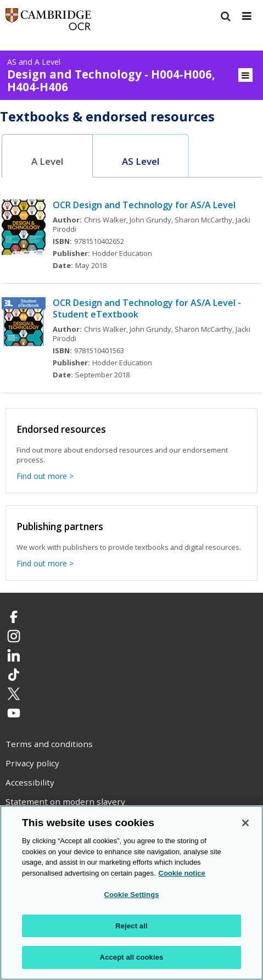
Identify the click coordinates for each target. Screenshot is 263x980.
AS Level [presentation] (141, 161)
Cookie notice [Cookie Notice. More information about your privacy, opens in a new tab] (182, 873)
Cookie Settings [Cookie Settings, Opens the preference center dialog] (131, 895)
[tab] (47, 156)
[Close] (245, 823)
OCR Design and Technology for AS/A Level (144, 205)
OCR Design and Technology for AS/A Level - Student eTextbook (147, 308)
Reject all (131, 926)
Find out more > (45, 476)
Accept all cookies (132, 957)
